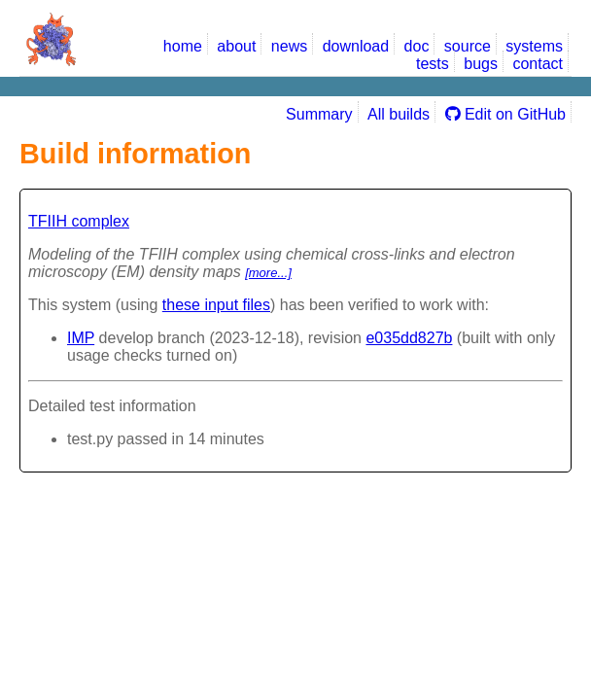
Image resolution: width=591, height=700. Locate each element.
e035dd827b (409, 338)
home (183, 46)
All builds (399, 114)
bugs (481, 64)
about (236, 46)
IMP (81, 338)
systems (534, 46)
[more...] (268, 273)
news (289, 46)
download (356, 46)
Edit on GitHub (506, 114)
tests (433, 64)
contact (538, 64)
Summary (319, 114)
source (468, 46)
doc (417, 46)
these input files (216, 305)
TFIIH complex (79, 221)
